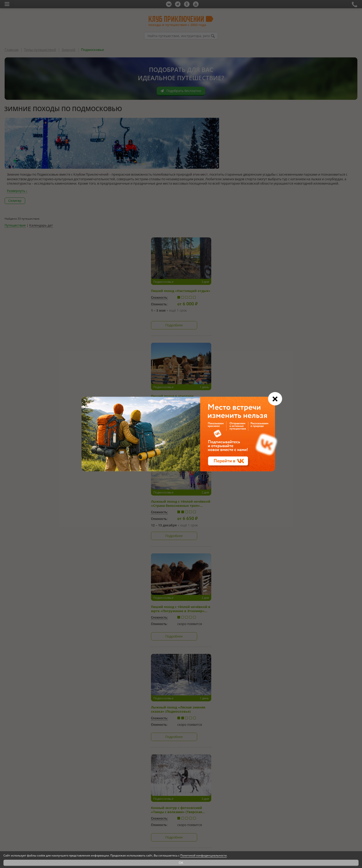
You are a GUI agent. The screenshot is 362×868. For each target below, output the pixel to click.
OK (181, 863)
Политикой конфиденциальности (204, 855)
